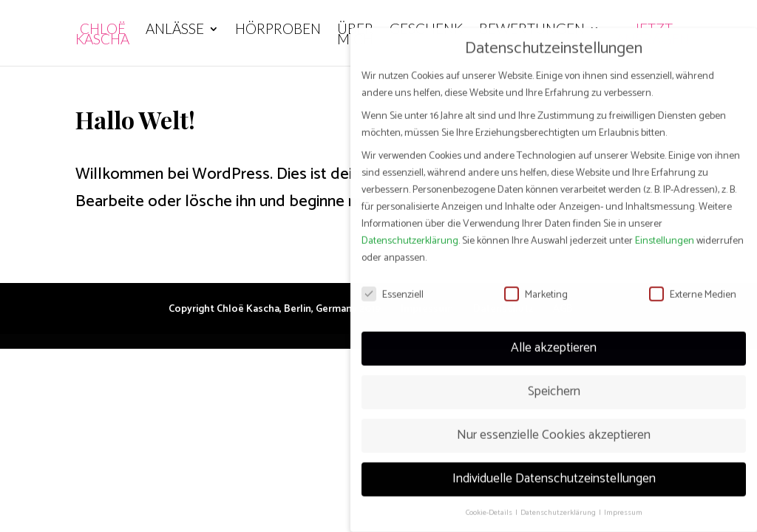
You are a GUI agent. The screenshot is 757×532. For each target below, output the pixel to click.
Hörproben (278, 30)
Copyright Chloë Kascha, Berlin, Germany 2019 (275, 309)
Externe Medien (693, 283)
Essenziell (393, 283)
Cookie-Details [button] (490, 500)
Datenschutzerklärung (410, 229)
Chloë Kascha (102, 35)
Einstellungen (665, 229)
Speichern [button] (554, 380)
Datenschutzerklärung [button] (559, 500)
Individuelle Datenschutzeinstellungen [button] (554, 467)
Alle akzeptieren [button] (554, 336)
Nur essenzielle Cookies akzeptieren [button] (554, 423)
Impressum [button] (623, 500)
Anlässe (175, 30)
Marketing (536, 283)
